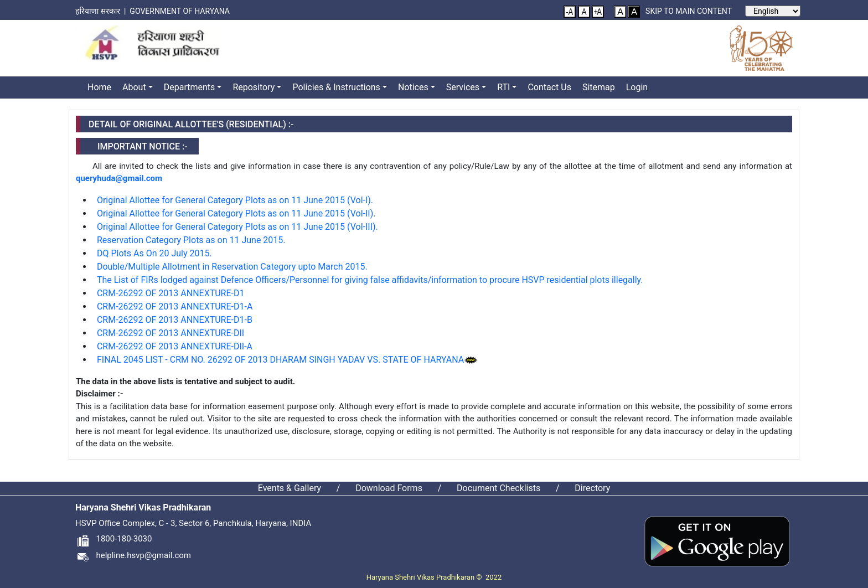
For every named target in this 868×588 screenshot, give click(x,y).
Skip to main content (689, 11)
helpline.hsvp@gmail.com (133, 555)
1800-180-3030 (113, 539)
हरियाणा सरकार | (102, 11)
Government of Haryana (180, 11)
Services (463, 87)
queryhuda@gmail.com (119, 178)
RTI (503, 87)
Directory (592, 488)
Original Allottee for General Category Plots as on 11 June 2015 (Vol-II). (236, 213)
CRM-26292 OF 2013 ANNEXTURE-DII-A (175, 346)
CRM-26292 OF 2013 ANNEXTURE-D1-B (175, 320)
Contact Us (549, 87)
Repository (254, 87)
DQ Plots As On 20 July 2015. (154, 253)
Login (637, 87)
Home (99, 87)
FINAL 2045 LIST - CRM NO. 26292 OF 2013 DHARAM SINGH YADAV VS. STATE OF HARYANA (280, 360)
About (134, 87)
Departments (190, 87)
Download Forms (389, 488)
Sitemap (599, 87)
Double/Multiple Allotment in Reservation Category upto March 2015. (232, 267)
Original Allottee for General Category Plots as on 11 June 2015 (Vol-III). (237, 227)
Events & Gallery (290, 488)
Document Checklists (498, 488)
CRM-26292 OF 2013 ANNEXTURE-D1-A (175, 306)
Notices (413, 87)
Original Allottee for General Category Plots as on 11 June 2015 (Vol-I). (235, 200)
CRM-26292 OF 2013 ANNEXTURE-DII (170, 333)
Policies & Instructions (336, 87)
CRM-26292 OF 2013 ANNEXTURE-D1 (171, 293)
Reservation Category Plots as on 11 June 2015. (191, 240)
